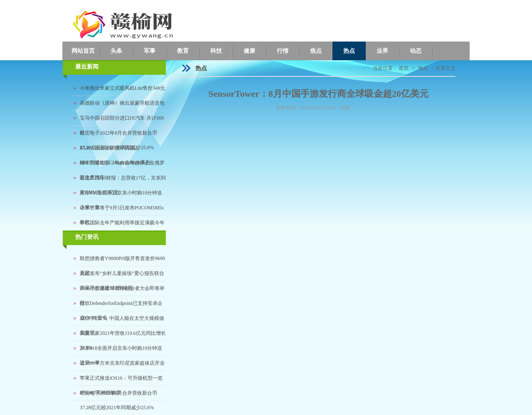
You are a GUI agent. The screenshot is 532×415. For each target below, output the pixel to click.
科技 (216, 51)
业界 (382, 51)
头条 (116, 51)
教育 (183, 51)
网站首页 (83, 51)
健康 (249, 51)
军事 (150, 51)
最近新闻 (87, 67)
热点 (349, 51)
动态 (416, 51)
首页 (404, 68)
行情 (283, 51)
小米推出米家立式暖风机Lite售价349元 (122, 88)
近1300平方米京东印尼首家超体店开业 (122, 363)
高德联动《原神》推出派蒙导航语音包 (122, 103)
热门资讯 (87, 237)
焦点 (316, 51)
